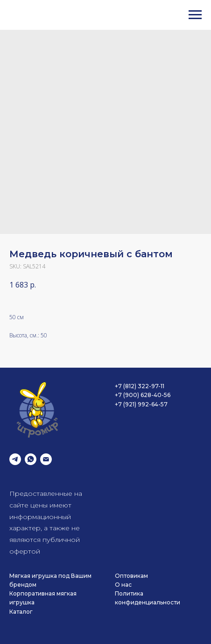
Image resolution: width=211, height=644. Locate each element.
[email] (46, 459)
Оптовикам (131, 576)
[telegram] (15, 459)
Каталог (21, 612)
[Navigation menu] (195, 15)
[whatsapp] (31, 459)
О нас (123, 585)
